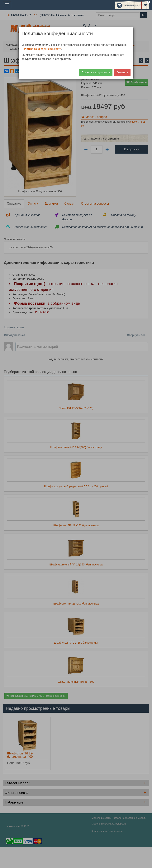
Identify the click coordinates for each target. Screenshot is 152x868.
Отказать (122, 72)
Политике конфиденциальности (41, 49)
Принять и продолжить (96, 72)
